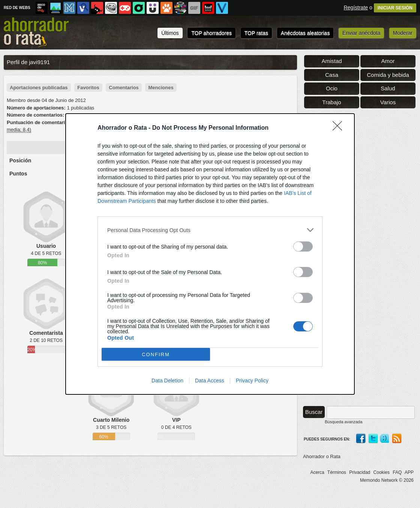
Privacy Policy (252, 381)
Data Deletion (167, 381)
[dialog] (210, 254)
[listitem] (210, 230)
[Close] (340, 128)
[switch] (303, 247)
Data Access (210, 381)
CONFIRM (156, 354)
